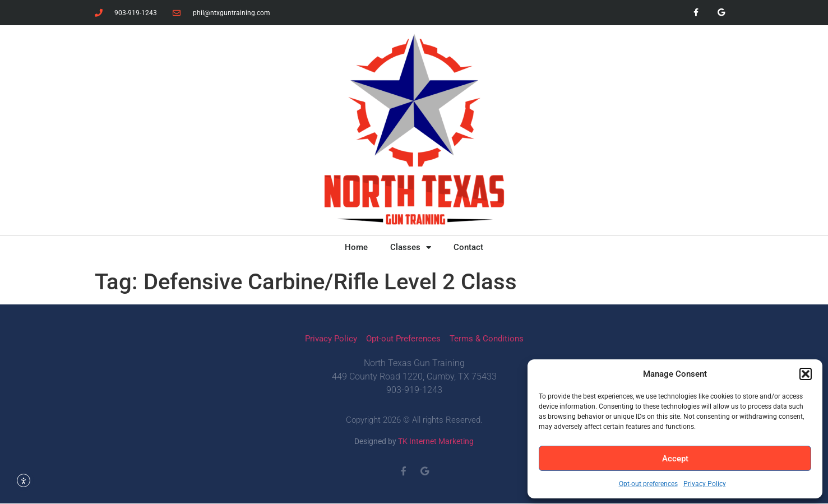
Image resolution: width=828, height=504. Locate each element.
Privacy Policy (705, 484)
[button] (806, 374)
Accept (675, 459)
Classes (411, 248)
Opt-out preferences (648, 484)
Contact (468, 247)
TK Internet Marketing (436, 441)
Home (356, 247)
